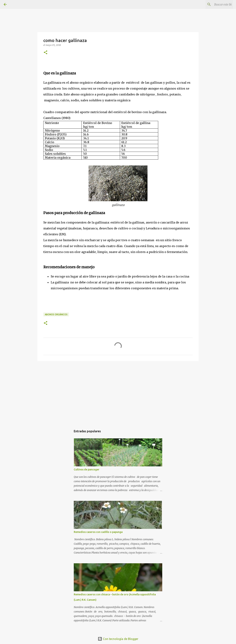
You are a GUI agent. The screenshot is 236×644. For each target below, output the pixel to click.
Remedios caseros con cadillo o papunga (98, 532)
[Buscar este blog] (214, 4)
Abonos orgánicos (56, 314)
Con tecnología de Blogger (118, 639)
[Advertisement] (118, 392)
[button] (46, 53)
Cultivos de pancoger (87, 470)
